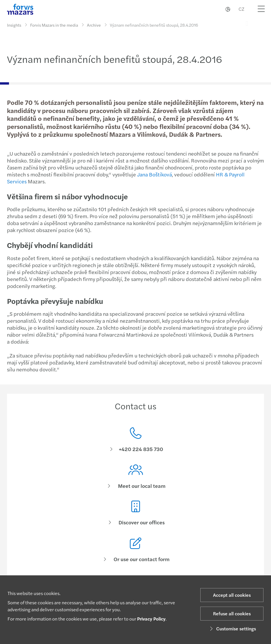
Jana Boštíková (154, 174)
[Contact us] (135, 440)
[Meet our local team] (135, 483)
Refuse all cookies (232, 613)
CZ (241, 9)
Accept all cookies (232, 595)
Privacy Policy (151, 619)
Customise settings (232, 629)
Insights (14, 25)
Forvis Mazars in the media (54, 24)
